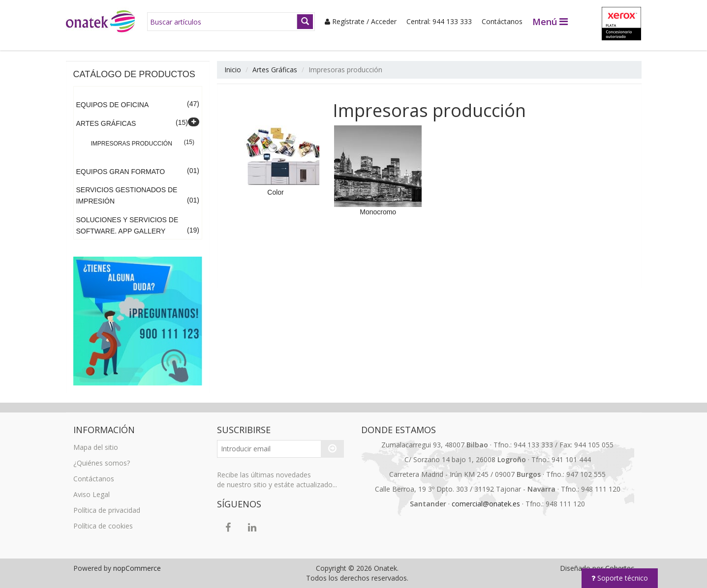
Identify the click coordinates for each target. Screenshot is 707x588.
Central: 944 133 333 (439, 21)
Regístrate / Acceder (361, 21)
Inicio (233, 70)
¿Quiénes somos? (102, 463)
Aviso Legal (92, 494)
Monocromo (378, 212)
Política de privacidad (107, 510)
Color (275, 192)
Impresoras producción (132, 144)
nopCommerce (137, 568)
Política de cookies (103, 526)
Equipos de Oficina (113, 105)
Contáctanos (502, 21)
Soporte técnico (620, 578)
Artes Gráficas (106, 123)
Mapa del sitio (96, 447)
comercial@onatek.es (486, 504)
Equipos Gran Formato (121, 172)
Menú (550, 22)
